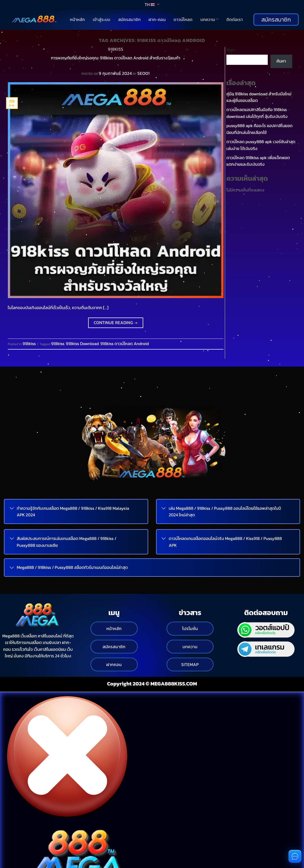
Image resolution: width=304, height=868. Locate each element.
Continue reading (116, 323)
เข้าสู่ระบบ (102, 19)
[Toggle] (12, 509)
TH (152, 4)
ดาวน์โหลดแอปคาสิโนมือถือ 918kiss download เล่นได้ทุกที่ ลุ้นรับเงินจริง (257, 113)
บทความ (209, 19)
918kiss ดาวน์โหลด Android (124, 344)
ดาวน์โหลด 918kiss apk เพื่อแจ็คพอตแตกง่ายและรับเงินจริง (258, 161)
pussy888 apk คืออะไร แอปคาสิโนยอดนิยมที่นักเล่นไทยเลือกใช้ (259, 129)
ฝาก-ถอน (157, 19)
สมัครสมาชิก (129, 19)
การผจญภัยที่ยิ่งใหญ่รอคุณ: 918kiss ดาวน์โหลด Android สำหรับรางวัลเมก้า (116, 58)
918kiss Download (82, 344)
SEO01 (144, 73)
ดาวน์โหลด (183, 19)
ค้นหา (231, 50)
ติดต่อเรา (234, 19)
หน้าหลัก (78, 19)
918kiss (116, 49)
